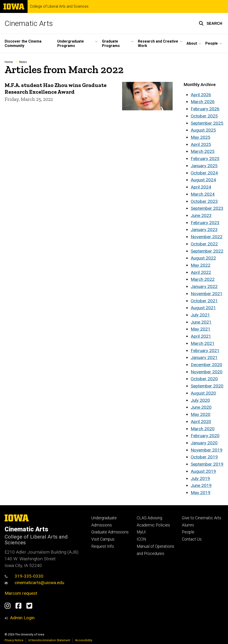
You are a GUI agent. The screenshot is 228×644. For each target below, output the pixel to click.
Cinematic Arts (29, 23)
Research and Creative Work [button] (158, 43)
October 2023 (204, 201)
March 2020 (203, 429)
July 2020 (200, 400)
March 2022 (203, 279)
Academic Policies (153, 525)
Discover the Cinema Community (23, 43)
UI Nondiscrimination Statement (49, 640)
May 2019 (201, 493)
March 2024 (203, 194)
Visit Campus (103, 539)
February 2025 (205, 159)
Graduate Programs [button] (111, 43)
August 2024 (203, 180)
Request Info (103, 546)
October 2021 (204, 301)
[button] (211, 23)
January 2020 (204, 443)
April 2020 (201, 422)
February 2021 (205, 351)
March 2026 (203, 102)
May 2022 (201, 265)
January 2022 (204, 286)
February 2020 (205, 436)
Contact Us (192, 539)
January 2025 (204, 166)
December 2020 (206, 365)
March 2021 (203, 343)
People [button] (212, 43)
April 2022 (201, 272)
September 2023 (207, 208)
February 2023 (205, 223)
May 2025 (201, 137)
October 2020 (204, 379)
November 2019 (207, 450)
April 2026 (201, 95)
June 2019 (201, 485)
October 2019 (204, 457)
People (188, 532)
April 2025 (201, 144)
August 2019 (203, 471)
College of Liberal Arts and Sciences (59, 6)
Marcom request (21, 593)
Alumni (188, 525)
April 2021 (201, 336)
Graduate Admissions (110, 532)
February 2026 (205, 109)
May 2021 (201, 329)
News (23, 62)
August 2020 (203, 393)
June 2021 (201, 322)
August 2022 (203, 258)
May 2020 (201, 414)
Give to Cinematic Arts (202, 518)
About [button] (192, 43)
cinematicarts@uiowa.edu (34, 583)
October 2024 (204, 173)
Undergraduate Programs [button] (71, 43)
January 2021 (204, 358)
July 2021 (200, 315)
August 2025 (203, 130)
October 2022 (204, 244)
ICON (141, 539)
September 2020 (207, 386)
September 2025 (207, 123)
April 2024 (201, 187)
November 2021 (207, 294)
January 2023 (204, 230)
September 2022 (207, 251)
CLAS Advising (149, 518)
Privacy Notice (14, 640)
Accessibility (84, 640)
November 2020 (207, 372)
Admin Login (22, 618)
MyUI (141, 532)
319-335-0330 (24, 576)
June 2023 (201, 215)
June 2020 (201, 407)
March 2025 (203, 151)
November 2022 (207, 237)
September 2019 (207, 464)
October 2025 (204, 116)
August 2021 (203, 308)
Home (9, 62)
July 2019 (200, 478)
